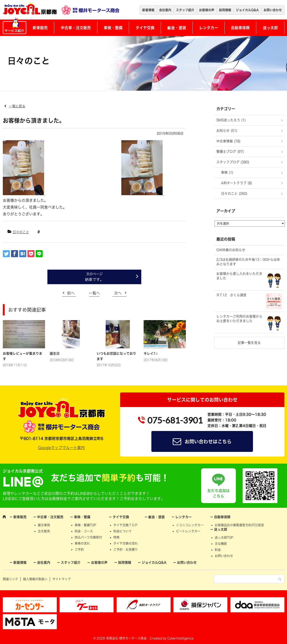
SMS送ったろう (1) (231, 120)
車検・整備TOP (85, 525)
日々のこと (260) (234, 194)
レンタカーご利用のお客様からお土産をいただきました (239, 319)
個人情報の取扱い (35, 579)
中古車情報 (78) (228, 141)
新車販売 (40, 28)
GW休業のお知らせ (231, 250)
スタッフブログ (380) (233, 162)
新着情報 (148, 10)
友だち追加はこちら (218, 493)
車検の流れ (82, 543)
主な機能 (221, 544)
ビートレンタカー (188, 531)
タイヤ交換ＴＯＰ (126, 525)
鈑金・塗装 (177, 28)
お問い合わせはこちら (208, 442)
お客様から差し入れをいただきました (239, 276)
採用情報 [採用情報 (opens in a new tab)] (225, 10)
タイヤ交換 (145, 28)
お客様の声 (207, 10)
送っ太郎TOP (224, 537)
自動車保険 (240, 28)
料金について (122, 531)
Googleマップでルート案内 (61, 448)
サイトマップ (61, 579)
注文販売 (44, 531)
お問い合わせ (273, 10)
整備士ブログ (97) (230, 151)
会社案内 (165, 10)
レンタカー (209, 28)
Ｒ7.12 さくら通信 (231, 295)
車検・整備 (113, 28)
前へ (71, 293)
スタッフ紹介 (185, 10)
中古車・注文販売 (76, 28)
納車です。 (94, 279)
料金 (218, 550)
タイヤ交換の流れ (126, 543)
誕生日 (55, 353)
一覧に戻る (17, 106)
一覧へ (94, 293)
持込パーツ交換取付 (88, 537)
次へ (118, 293)
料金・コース (84, 531)
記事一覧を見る (249, 343)
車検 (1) (227, 172)
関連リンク (10, 579)
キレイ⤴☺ (151, 353)
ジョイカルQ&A (247, 10)
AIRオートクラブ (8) (237, 183)
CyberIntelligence (180, 638)
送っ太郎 (270, 28)
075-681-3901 (175, 420)
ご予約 (79, 549)
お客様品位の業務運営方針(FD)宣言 (239, 525)
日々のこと (21, 232)
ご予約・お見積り (126, 549)
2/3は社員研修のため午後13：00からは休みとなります (248, 262)
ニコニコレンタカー (190, 525)
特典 (116, 537)
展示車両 (44, 525)
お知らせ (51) (227, 131)
